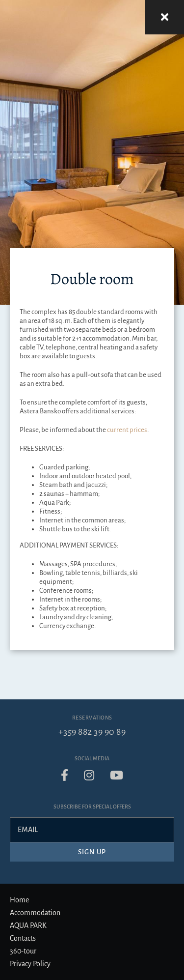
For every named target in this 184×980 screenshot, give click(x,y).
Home (19, 900)
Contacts (23, 938)
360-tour (23, 951)
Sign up (92, 852)
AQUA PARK (28, 925)
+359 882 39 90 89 (92, 732)
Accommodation (35, 913)
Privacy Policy (30, 964)
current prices (127, 430)
